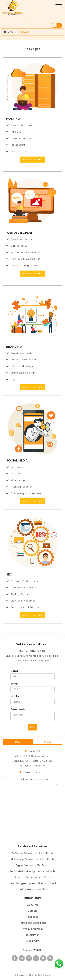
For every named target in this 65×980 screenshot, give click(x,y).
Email (14, 684)
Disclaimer (32, 935)
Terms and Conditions (32, 923)
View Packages (32, 160)
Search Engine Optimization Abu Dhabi (32, 883)
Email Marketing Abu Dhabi (32, 889)
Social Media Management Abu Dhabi (33, 871)
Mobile (15, 696)
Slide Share (33, 941)
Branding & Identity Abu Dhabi (33, 877)
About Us (33, 905)
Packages (24, 32)
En (54, 25)
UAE (18, 742)
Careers (32, 911)
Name (14, 671)
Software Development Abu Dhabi (33, 853)
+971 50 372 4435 (35, 772)
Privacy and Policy (32, 929)
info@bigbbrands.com (34, 779)
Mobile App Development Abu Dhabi (32, 859)
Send (32, 727)
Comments (18, 709)
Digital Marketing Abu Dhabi (32, 865)
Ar (60, 25)
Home (9, 32)
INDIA (47, 742)
